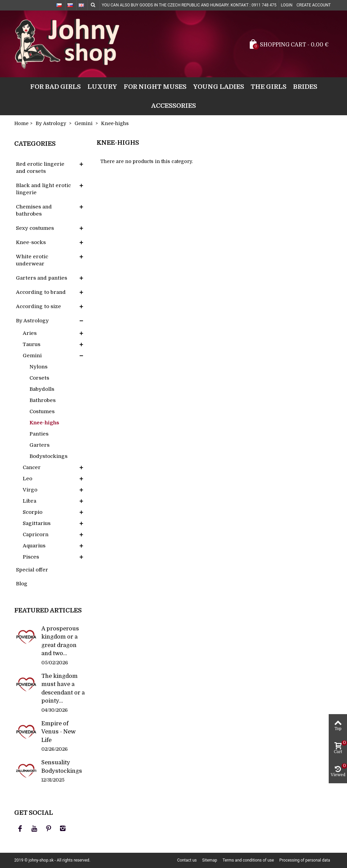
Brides (305, 87)
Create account (314, 5)
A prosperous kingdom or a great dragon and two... (60, 641)
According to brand (41, 292)
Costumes (42, 411)
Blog (22, 584)
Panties (39, 434)
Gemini (32, 356)
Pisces (31, 557)
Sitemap (210, 860)
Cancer (32, 467)
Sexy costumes (35, 228)
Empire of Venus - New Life (58, 732)
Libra (29, 501)
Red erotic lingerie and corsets (40, 168)
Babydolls (42, 389)
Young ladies (219, 87)
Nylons (38, 367)
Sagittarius (37, 523)
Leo (27, 479)
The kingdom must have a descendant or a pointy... (63, 688)
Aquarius (34, 546)
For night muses (155, 87)
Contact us (187, 860)
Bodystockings (48, 456)
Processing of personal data (305, 860)
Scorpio (33, 512)
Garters (39, 445)
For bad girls (55, 87)
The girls (269, 87)
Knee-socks (31, 242)
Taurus (32, 344)
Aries (30, 333)
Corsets (39, 378)
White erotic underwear (32, 260)
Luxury (102, 87)
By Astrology (32, 321)
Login (287, 5)
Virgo (30, 490)
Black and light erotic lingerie (43, 189)
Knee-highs (44, 423)
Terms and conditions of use (248, 860)
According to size (38, 306)
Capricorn (36, 534)
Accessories (173, 106)
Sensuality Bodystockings (62, 766)
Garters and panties (42, 278)
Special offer (32, 570)
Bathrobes (43, 400)
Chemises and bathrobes (34, 210)
